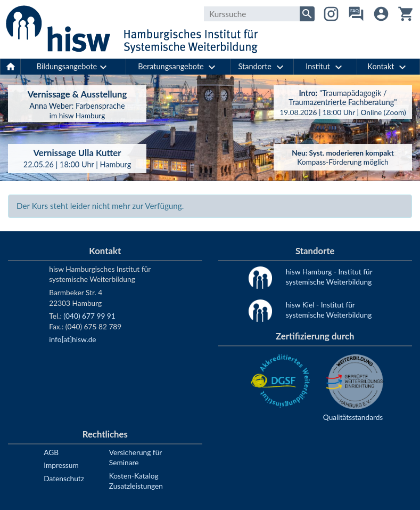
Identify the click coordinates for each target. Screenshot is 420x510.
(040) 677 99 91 (89, 316)
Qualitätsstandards (353, 417)
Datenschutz (64, 478)
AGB (51, 452)
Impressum (61, 465)
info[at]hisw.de (72, 339)
